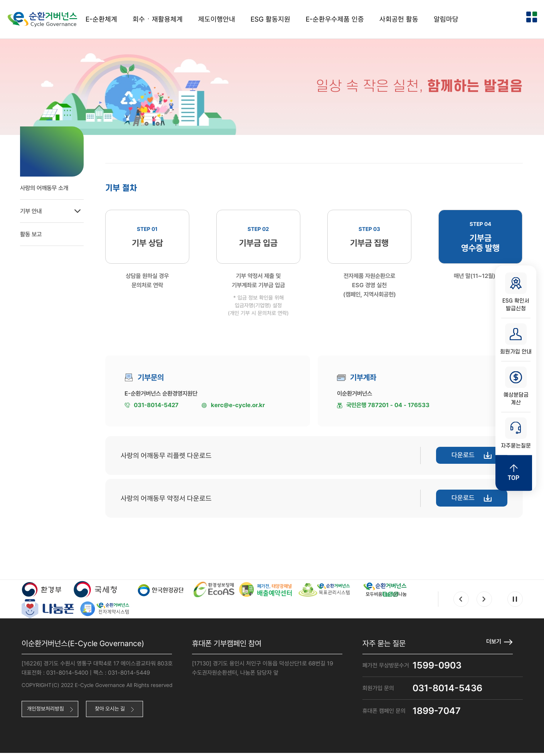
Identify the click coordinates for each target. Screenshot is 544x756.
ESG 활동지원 (270, 19)
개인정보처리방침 (48, 712)
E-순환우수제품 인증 (335, 19)
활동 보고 (33, 231)
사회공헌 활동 (399, 19)
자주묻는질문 (516, 435)
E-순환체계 (101, 19)
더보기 (493, 644)
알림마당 (446, 19)
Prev (461, 602)
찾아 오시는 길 (117, 712)
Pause (515, 602)
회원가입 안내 (516, 338)
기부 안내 (62, 208)
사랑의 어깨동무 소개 (47, 185)
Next (484, 602)
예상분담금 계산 (516, 387)
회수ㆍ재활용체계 (158, 19)
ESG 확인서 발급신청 (516, 290)
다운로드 (460, 459)
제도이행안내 (217, 19)
